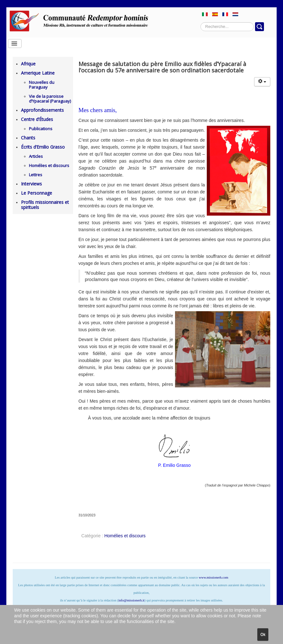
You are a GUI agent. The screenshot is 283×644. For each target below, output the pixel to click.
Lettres (36, 175)
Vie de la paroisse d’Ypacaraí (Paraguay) (50, 99)
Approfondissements (42, 110)
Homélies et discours (49, 165)
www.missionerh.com (214, 577)
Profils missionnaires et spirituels (45, 205)
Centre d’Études (37, 119)
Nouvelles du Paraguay (42, 85)
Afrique (28, 64)
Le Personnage (37, 193)
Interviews (31, 184)
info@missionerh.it (131, 600)
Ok (263, 634)
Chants (28, 138)
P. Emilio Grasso (174, 465)
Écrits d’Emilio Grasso (43, 147)
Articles (36, 156)
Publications (41, 129)
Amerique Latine (38, 73)
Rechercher (201, 22)
